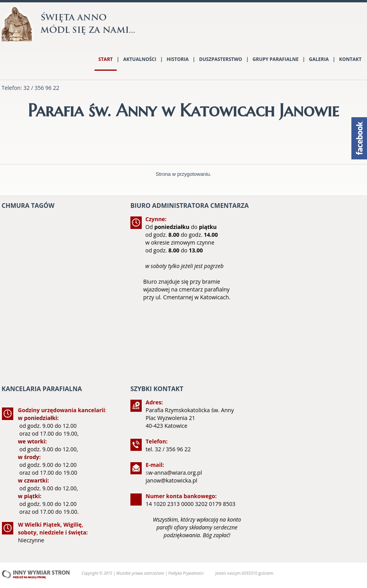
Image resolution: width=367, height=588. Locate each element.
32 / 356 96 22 (41, 88)
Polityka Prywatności (186, 573)
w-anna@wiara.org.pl (175, 473)
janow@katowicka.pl (171, 480)
